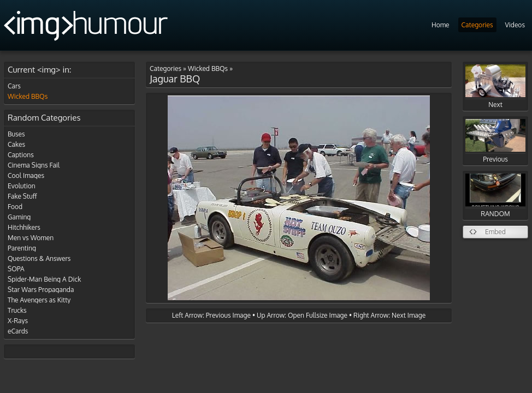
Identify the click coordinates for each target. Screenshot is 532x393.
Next (495, 87)
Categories (477, 25)
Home (441, 25)
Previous (495, 141)
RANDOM (495, 196)
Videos (515, 25)
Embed (495, 232)
